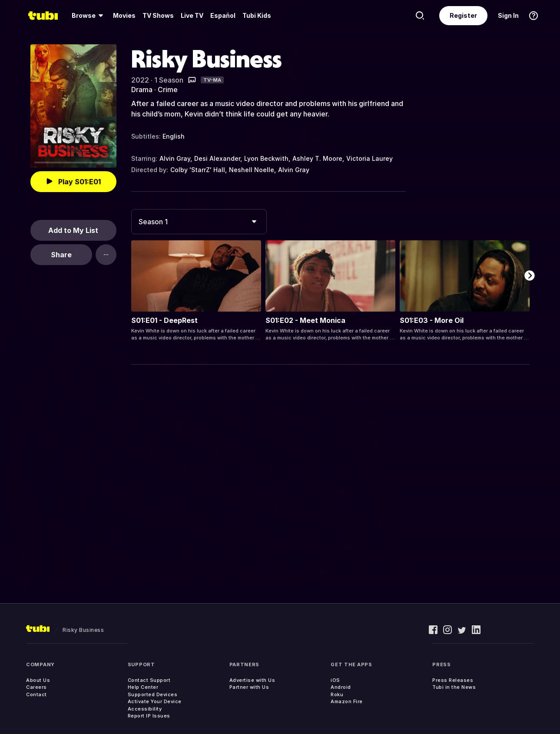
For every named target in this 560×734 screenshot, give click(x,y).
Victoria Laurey (369, 158)
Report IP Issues (149, 716)
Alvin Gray (175, 158)
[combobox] (199, 222)
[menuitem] (89, 16)
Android (341, 687)
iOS (335, 680)
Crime (168, 90)
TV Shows (158, 15)
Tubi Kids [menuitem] (257, 15)
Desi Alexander (217, 158)
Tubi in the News (454, 687)
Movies (124, 15)
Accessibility (145, 709)
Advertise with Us (252, 680)
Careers (36, 687)
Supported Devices (153, 694)
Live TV (192, 15)
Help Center (143, 687)
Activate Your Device (155, 701)
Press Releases (453, 680)
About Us (38, 680)
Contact (36, 694)
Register (463, 15)
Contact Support (149, 680)
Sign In (508, 15)
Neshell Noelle (252, 170)
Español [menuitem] (223, 15)
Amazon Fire (347, 701)
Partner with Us (249, 687)
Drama (142, 90)
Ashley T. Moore (317, 158)
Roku (337, 694)
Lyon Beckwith (266, 158)
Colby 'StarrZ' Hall (198, 170)
